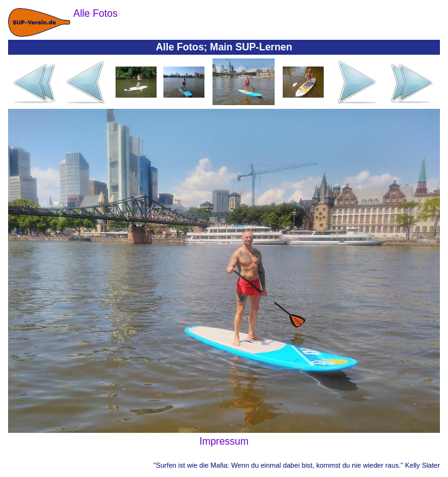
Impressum (224, 441)
